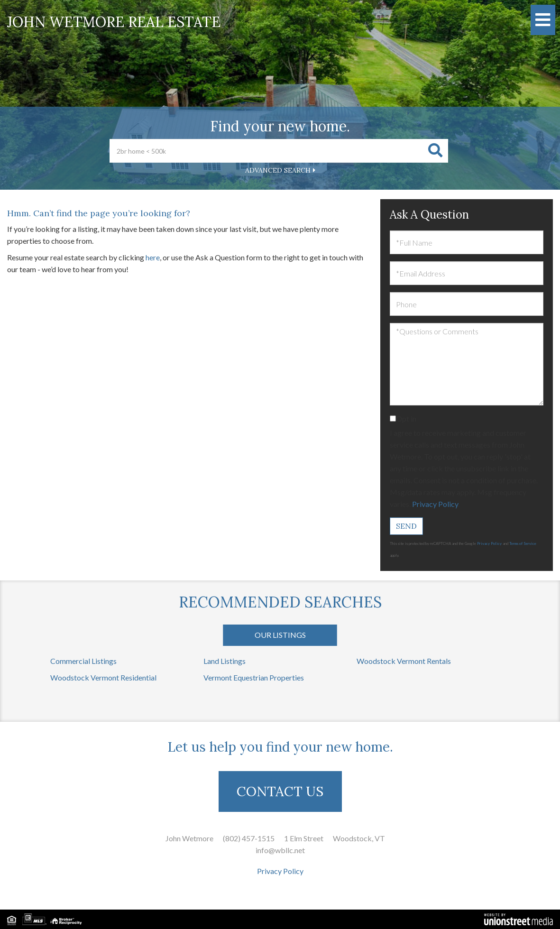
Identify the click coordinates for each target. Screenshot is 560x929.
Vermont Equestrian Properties (254, 677)
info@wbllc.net (280, 850)
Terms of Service (523, 543)
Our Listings (280, 635)
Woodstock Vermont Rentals (404, 661)
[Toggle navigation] (543, 20)
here (153, 257)
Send (406, 526)
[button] (435, 151)
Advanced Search (278, 170)
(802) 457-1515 (249, 838)
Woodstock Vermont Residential (103, 677)
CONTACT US (280, 791)
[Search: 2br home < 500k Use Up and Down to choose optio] (266, 151)
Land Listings (225, 661)
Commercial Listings (83, 661)
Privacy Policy (435, 504)
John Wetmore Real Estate (114, 22)
